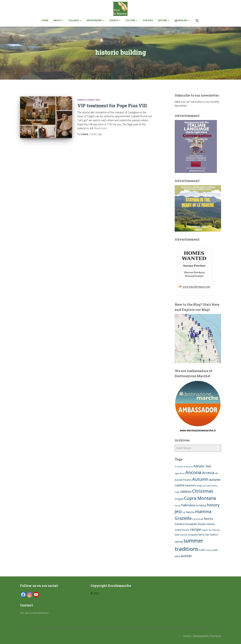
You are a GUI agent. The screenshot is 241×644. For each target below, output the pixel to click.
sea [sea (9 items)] (177, 534)
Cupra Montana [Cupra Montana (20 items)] (200, 498)
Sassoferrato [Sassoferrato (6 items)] (214, 530)
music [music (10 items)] (202, 524)
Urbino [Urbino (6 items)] (209, 550)
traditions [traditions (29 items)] (187, 549)
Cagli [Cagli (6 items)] (177, 492)
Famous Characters (89, 100)
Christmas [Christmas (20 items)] (203, 491)
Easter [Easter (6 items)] (178, 506)
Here (177, 102)
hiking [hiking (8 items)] (203, 505)
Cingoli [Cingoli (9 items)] (179, 499)
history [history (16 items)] (213, 505)
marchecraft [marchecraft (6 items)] (198, 519)
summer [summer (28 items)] (193, 540)
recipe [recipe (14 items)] (196, 529)
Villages (75, 20)
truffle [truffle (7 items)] (202, 550)
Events (115, 20)
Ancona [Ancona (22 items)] (193, 472)
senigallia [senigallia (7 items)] (193, 535)
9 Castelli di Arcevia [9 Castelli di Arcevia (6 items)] (184, 467)
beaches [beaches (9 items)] (191, 485)
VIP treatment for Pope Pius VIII (112, 106)
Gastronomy (95, 20)
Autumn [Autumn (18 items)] (200, 479)
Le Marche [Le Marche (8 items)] (188, 512)
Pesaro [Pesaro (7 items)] (186, 530)
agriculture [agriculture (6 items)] (180, 473)
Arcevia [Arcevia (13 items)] (208, 473)
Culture (132, 20)
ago (96, 134)
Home (45, 20)
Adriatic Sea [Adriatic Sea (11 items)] (202, 466)
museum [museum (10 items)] (191, 524)
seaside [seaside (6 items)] (184, 535)
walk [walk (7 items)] (215, 550)
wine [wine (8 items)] (177, 556)
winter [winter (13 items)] (186, 556)
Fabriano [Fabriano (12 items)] (188, 505)
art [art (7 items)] (216, 473)
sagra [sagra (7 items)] (205, 530)
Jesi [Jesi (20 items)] (178, 511)
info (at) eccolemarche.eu (35, 613)
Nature (164, 20)
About (59, 20)
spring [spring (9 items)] (179, 541)
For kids (148, 20)
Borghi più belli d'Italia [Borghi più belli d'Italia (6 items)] (207, 486)
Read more (100, 128)
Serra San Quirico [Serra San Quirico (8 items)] (208, 534)
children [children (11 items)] (186, 492)
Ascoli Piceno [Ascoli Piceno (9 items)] (183, 480)
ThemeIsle (215, 636)
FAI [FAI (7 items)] (197, 506)
